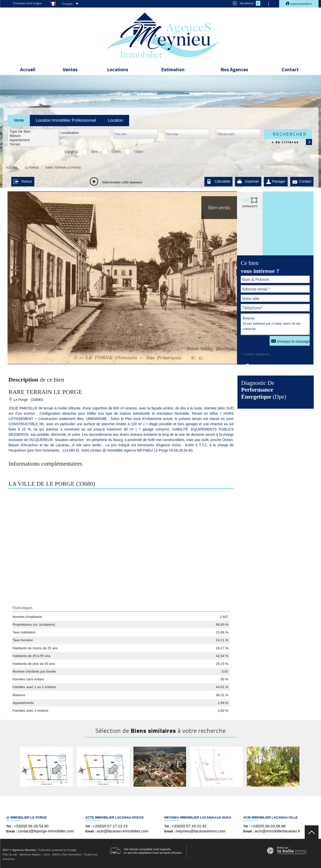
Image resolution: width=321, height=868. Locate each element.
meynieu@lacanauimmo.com (201, 831)
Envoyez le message (290, 341)
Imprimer (248, 182)
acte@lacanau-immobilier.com (123, 831)
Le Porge (32, 168)
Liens (47, 854)
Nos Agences (234, 69)
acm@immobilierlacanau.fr (278, 831)
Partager (276, 182)
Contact (290, 69)
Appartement (33, 140)
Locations (118, 69)
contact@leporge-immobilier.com (46, 831)
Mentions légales (30, 854)
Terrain (33, 144)
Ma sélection (247, 3)
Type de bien (33, 132)
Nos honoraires (72, 854)
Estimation (173, 69)
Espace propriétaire (301, 4)
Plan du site (10, 854)
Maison (33, 136)
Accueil (28, 69)
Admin (56, 854)
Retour (23, 182)
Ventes (70, 69)
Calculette (218, 182)
